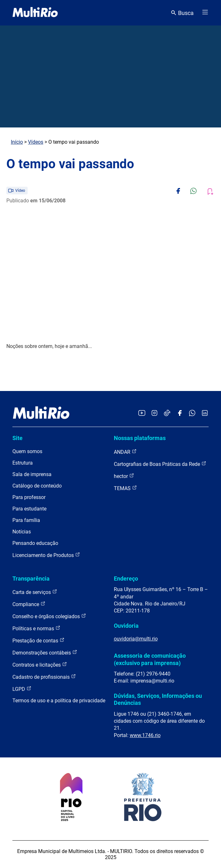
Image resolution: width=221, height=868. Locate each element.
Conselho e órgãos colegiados (49, 616)
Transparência (31, 579)
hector (124, 476)
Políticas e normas (36, 628)
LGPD (22, 689)
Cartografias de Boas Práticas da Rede (160, 464)
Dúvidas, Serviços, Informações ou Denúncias (158, 699)
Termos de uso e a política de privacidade (59, 701)
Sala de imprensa (32, 474)
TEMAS (125, 488)
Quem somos (27, 451)
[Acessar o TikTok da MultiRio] (167, 413)
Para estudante (29, 509)
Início (17, 142)
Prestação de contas (38, 640)
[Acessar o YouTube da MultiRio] (142, 413)
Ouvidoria (126, 626)
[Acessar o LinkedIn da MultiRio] (205, 413)
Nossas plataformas (140, 438)
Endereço (126, 579)
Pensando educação (35, 543)
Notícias (22, 532)
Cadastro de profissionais (44, 677)
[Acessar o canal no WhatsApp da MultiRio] (192, 413)
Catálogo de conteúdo (37, 486)
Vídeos (36, 142)
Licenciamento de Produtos (46, 555)
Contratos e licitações (40, 665)
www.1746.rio (145, 735)
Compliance (29, 604)
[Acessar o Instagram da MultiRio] (154, 413)
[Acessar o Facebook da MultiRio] (180, 413)
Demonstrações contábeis (45, 652)
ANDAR (125, 452)
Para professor (29, 497)
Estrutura (23, 463)
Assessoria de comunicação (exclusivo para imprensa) (150, 659)
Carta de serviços (35, 592)
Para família (26, 520)
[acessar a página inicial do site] (35, 13)
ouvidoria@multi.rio (136, 639)
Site (17, 438)
